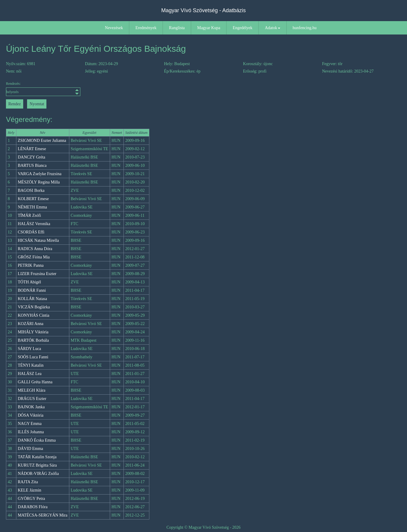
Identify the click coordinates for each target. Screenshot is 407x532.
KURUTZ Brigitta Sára (37, 465)
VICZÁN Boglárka (34, 307)
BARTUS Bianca (32, 165)
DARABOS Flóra (33, 507)
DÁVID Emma (30, 449)
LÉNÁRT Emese (32, 149)
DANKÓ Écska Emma (37, 440)
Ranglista (177, 28)
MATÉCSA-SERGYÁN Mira (43, 515)
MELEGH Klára (32, 390)
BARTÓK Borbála (33, 340)
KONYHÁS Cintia (34, 315)
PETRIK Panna (31, 265)
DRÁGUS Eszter (32, 399)
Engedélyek (242, 28)
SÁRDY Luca (29, 349)
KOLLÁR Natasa (32, 299)
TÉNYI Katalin (31, 365)
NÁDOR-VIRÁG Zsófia (38, 474)
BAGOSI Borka (31, 190)
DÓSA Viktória (31, 415)
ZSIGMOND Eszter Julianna (42, 141)
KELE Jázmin (30, 490)
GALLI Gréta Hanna (35, 382)
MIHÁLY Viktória (33, 332)
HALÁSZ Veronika (34, 224)
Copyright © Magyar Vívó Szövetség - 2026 (203, 527)
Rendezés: (43, 89)
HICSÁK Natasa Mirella (38, 240)
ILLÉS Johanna (31, 432)
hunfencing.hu (305, 28)
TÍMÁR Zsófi (29, 215)
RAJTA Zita (28, 482)
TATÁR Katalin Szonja (37, 457)
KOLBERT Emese (33, 199)
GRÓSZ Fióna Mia (34, 257)
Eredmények (146, 28)
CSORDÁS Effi (31, 232)
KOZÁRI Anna (31, 324)
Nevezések (114, 28)
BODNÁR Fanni (32, 290)
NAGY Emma (30, 424)
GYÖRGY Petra (32, 499)
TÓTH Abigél (29, 282)
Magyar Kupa (209, 28)
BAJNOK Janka (31, 407)
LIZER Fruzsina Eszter (37, 274)
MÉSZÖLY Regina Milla (39, 182)
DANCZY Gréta (32, 157)
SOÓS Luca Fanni (33, 357)
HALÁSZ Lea (30, 374)
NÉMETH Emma (32, 207)
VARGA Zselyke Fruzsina (40, 174)
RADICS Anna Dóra (35, 249)
